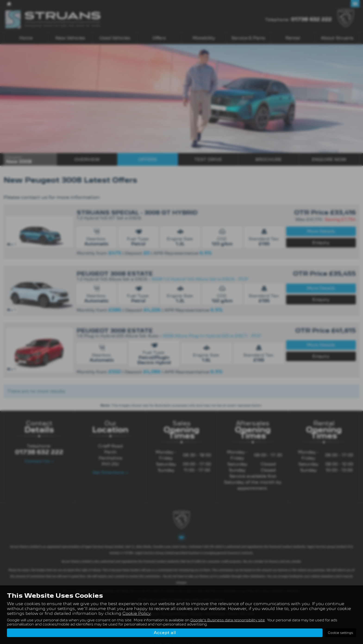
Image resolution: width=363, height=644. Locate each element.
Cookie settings (340, 633)
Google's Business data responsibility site (228, 620)
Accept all (165, 633)
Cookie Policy (137, 613)
